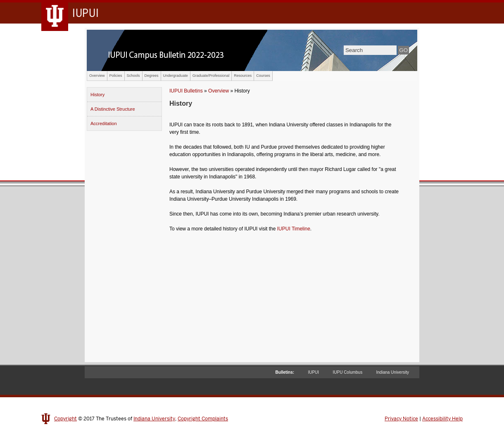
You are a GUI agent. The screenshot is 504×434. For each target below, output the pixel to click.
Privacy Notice (401, 419)
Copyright (65, 419)
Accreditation (104, 123)
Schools (133, 76)
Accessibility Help (442, 419)
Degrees (152, 76)
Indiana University (393, 372)
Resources (243, 76)
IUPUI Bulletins (186, 91)
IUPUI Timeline (294, 229)
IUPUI (313, 372)
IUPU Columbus (347, 372)
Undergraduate (176, 76)
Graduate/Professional (211, 76)
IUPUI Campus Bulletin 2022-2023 (252, 50)
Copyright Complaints (203, 419)
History (97, 95)
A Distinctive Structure (113, 109)
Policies (116, 76)
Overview (97, 76)
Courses (263, 76)
